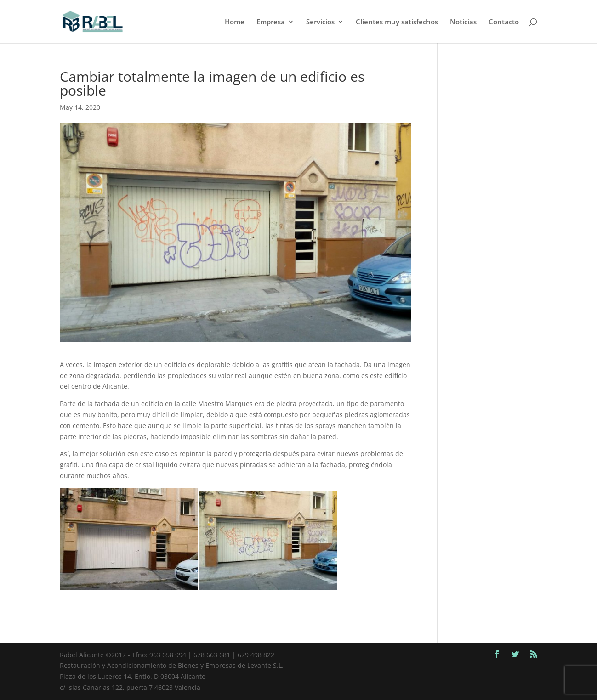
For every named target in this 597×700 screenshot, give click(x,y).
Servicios (320, 22)
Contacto (504, 22)
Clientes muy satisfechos (397, 22)
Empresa (271, 22)
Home (235, 22)
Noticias (463, 22)
